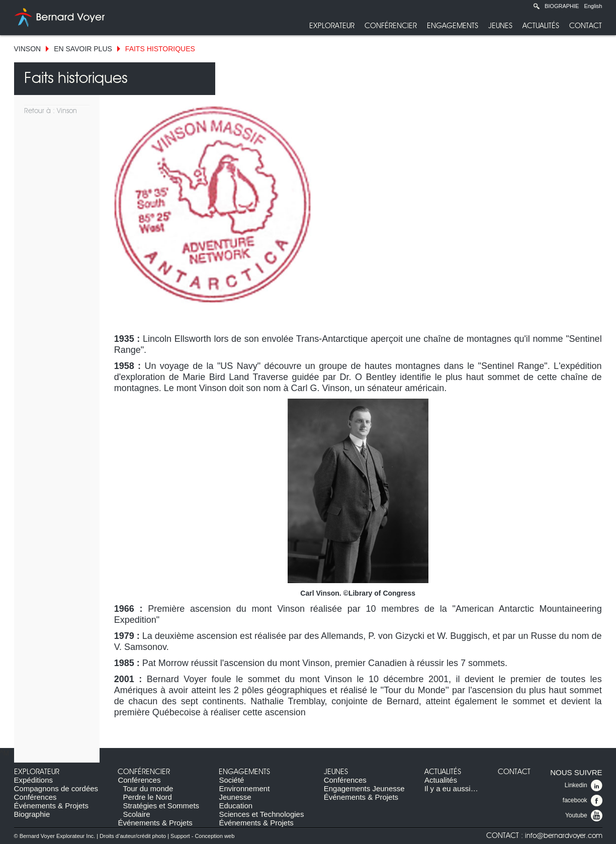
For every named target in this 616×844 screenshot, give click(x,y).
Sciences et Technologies (261, 814)
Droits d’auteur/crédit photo (133, 836)
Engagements (453, 26)
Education (236, 806)
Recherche (537, 6)
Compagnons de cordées (56, 788)
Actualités (541, 26)
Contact (586, 26)
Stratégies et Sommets (161, 806)
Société (231, 780)
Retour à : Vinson (51, 111)
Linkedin (584, 786)
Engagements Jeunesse (364, 788)
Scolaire (136, 814)
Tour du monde (148, 788)
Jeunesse (235, 797)
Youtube (584, 816)
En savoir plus (83, 49)
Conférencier (391, 26)
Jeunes (500, 26)
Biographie (562, 6)
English (593, 6)
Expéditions (34, 780)
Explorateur (332, 26)
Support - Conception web (202, 836)
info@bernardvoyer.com (564, 836)
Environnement (244, 788)
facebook (583, 801)
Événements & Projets (51, 806)
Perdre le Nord (147, 797)
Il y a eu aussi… (451, 788)
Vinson (28, 49)
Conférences (35, 797)
